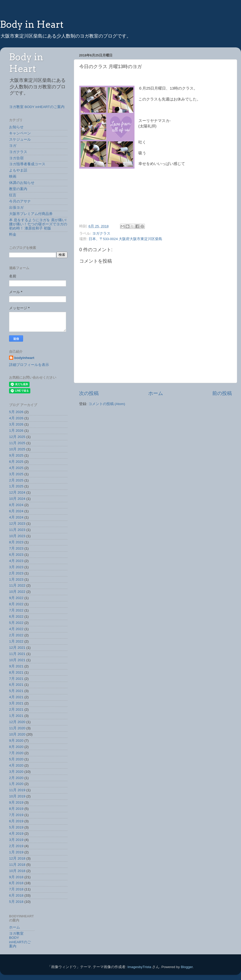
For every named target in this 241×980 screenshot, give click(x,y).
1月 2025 (16, 486)
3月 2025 (16, 474)
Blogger (187, 967)
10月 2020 (17, 734)
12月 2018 (17, 858)
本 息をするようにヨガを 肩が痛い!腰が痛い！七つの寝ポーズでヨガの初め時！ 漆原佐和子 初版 (38, 224)
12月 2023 (17, 524)
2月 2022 (16, 635)
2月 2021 (16, 709)
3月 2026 (16, 424)
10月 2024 (17, 499)
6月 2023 (16, 555)
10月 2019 (17, 796)
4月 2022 (16, 629)
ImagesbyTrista (139, 967)
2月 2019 (16, 846)
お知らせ (16, 127)
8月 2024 (16, 505)
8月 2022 (16, 604)
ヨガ (13, 146)
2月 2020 (16, 778)
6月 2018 (16, 895)
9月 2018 (16, 877)
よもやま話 (18, 170)
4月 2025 (16, 468)
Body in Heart (32, 24)
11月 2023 (17, 530)
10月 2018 (17, 871)
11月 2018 (17, 865)
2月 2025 (16, 480)
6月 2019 (16, 821)
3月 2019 (16, 840)
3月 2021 (16, 703)
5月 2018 (16, 902)
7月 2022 (16, 610)
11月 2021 (17, 654)
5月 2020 (16, 759)
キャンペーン (20, 133)
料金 (13, 235)
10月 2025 (17, 449)
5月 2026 (16, 412)
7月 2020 (16, 753)
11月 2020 (17, 728)
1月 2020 (16, 784)
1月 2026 (16, 431)
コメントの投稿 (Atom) (107, 404)
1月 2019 (16, 852)
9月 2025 (16, 455)
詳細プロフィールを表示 (29, 365)
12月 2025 (17, 437)
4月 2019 (16, 834)
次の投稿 (89, 393)
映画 (13, 176)
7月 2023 (16, 548)
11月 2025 (17, 443)
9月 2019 (16, 802)
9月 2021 (16, 666)
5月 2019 (16, 827)
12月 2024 (17, 492)
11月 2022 (17, 585)
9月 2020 (16, 741)
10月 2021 (17, 660)
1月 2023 (16, 579)
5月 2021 (16, 691)
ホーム (156, 393)
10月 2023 (17, 536)
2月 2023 (16, 573)
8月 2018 (16, 883)
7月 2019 (16, 815)
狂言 (13, 195)
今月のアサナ (20, 201)
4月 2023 (16, 561)
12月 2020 (17, 722)
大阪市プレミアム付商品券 (31, 214)
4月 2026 (16, 418)
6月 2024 (16, 511)
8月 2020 (16, 747)
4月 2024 (16, 517)
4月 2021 (16, 697)
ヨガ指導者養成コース (27, 164)
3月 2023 (16, 567)
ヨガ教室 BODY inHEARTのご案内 (37, 107)
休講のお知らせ (22, 183)
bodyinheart (24, 358)
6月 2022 (16, 617)
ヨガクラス (101, 233)
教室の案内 (18, 189)
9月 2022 (16, 598)
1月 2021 (16, 716)
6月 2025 (16, 462)
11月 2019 (17, 790)
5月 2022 (16, 623)
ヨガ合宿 (16, 158)
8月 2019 (16, 809)
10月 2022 (17, 592)
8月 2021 (16, 672)
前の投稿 (222, 393)
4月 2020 (16, 765)
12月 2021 (17, 648)
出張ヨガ (16, 208)
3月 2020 (16, 772)
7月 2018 (16, 889)
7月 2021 (16, 679)
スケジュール (20, 139)
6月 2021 (16, 685)
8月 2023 (16, 542)
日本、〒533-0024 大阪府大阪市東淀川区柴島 (126, 239)
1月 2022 (16, 641)
